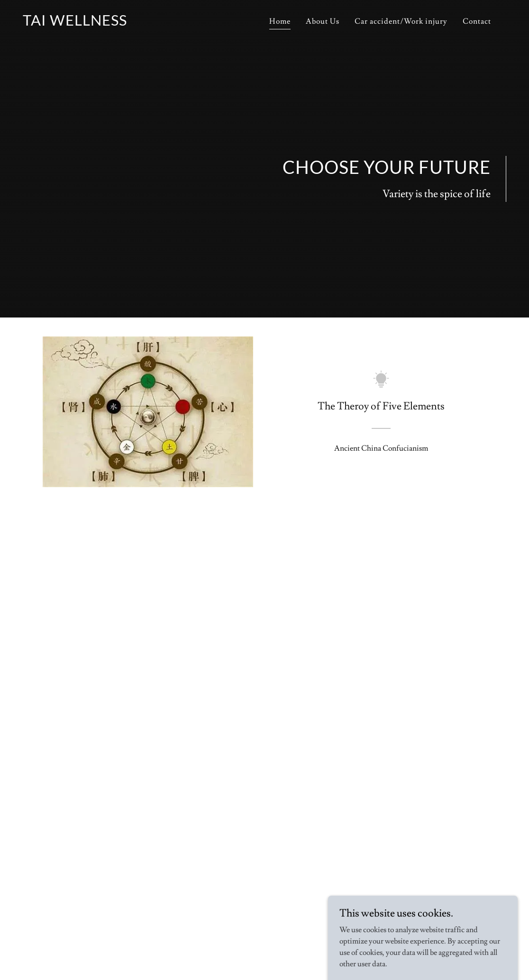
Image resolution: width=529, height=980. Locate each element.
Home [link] (280, 21)
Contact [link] (477, 21)
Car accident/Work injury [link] (401, 21)
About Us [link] (323, 21)
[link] (75, 23)
